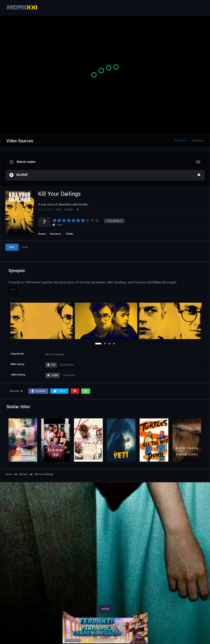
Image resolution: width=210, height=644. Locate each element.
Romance (56, 234)
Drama (42, 234)
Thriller (69, 234)
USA (13, 290)
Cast (25, 247)
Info (12, 247)
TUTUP (105, 609)
